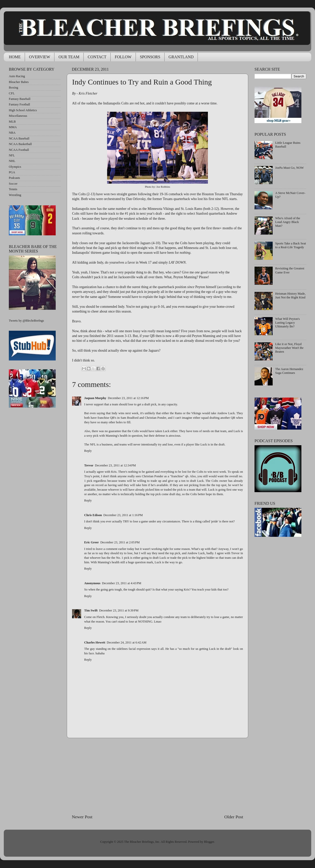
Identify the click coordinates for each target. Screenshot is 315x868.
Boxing (13, 88)
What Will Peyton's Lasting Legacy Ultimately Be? (287, 323)
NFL (12, 155)
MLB (12, 122)
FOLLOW (123, 57)
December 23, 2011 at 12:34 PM (115, 465)
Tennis (13, 189)
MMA (13, 127)
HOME (15, 57)
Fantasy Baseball (20, 99)
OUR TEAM (69, 57)
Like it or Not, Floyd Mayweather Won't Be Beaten (289, 348)
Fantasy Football (19, 104)
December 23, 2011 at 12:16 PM (128, 398)
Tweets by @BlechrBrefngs (26, 321)
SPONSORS (150, 57)
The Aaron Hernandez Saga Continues (289, 371)
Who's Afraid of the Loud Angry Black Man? (288, 222)
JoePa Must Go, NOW (289, 168)
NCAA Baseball (19, 138)
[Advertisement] (157, 776)
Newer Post (82, 817)
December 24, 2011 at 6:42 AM (127, 642)
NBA (12, 133)
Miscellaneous (18, 116)
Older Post (234, 817)
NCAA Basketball (20, 144)
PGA (12, 172)
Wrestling (15, 195)
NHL (12, 161)
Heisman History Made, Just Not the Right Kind (290, 296)
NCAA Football (19, 150)
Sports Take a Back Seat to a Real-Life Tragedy (291, 245)
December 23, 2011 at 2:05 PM (120, 542)
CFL (12, 93)
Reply (88, 451)
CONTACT (97, 57)
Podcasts (14, 178)
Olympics (15, 167)
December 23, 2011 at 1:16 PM (123, 515)
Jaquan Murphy (95, 398)
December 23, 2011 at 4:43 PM (121, 583)
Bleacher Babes (19, 82)
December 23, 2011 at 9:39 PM (119, 610)
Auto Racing (17, 76)
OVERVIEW (40, 57)
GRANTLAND (181, 57)
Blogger (209, 842)
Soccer (13, 184)
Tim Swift (91, 610)
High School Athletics (23, 110)
